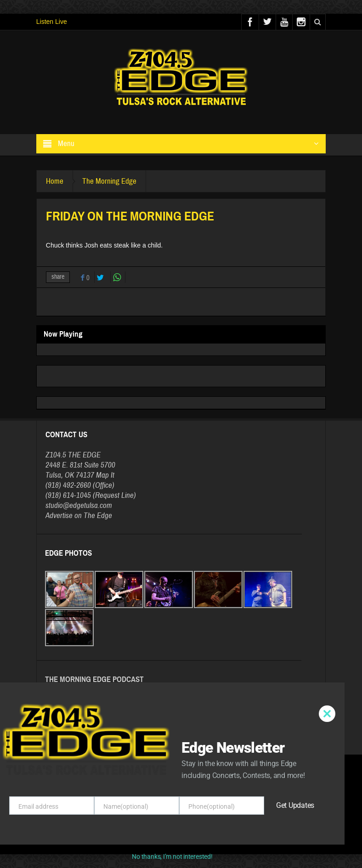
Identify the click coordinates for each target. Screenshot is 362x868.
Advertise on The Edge (79, 516)
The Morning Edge (109, 181)
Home (55, 181)
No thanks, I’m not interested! (172, 857)
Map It (105, 475)
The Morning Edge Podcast (94, 679)
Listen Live (52, 22)
